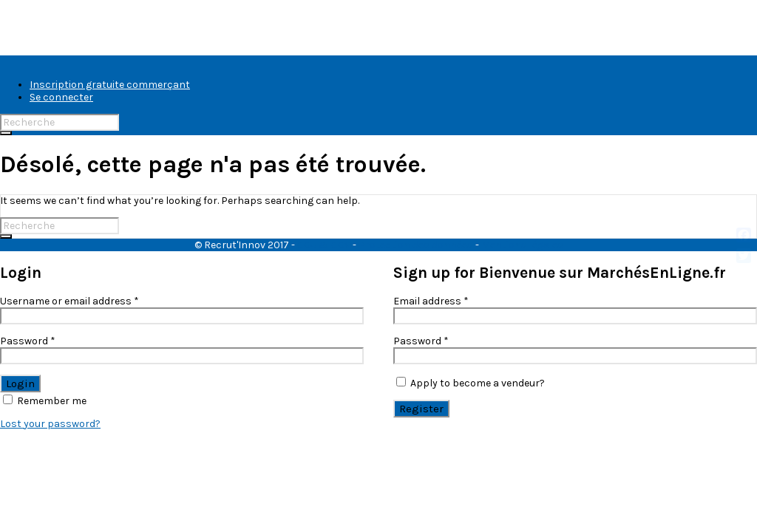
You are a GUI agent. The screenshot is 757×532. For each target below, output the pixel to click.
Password (28, 341)
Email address (431, 301)
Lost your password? (50, 424)
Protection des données (416, 245)
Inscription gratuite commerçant (110, 85)
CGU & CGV (324, 245)
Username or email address (69, 301)
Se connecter (61, 97)
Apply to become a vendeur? (471, 383)
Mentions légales (522, 245)
